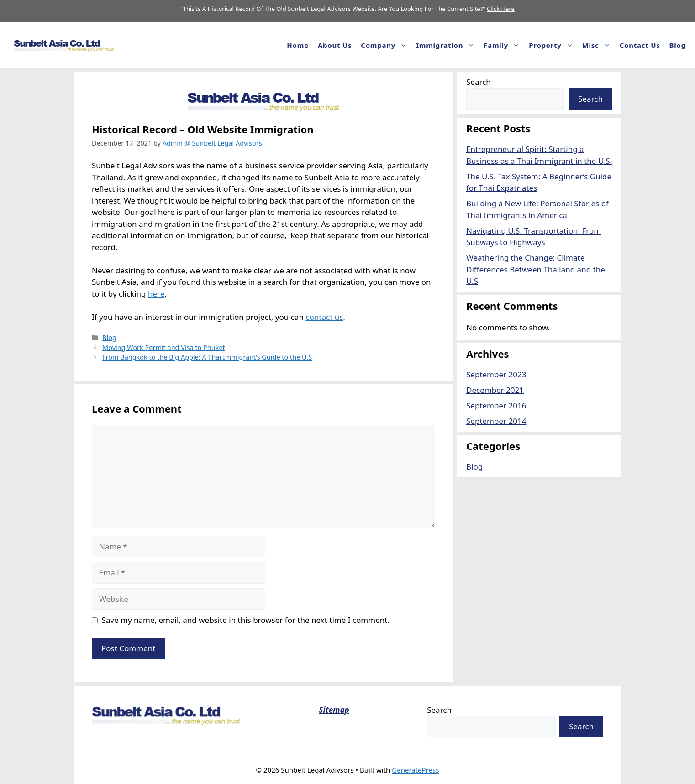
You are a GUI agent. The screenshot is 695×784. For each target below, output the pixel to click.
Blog (678, 45)
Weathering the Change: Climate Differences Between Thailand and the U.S (536, 269)
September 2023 (496, 374)
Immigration (448, 45)
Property (553, 45)
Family (504, 45)
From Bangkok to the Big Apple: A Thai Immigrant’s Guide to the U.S (207, 357)
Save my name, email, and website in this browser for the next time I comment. (246, 620)
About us (335, 45)
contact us (324, 317)
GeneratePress (415, 770)
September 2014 (496, 421)
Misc (599, 45)
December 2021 (495, 390)
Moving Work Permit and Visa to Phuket (164, 348)
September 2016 (496, 405)
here (156, 294)
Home (298, 45)
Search (479, 82)
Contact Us (640, 45)
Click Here (501, 9)
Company (386, 45)
